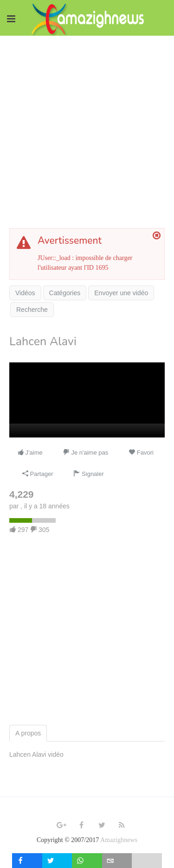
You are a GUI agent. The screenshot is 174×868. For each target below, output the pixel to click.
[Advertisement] (87, 127)
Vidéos (25, 293)
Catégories (65, 293)
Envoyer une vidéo (121, 293)
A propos (28, 733)
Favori (141, 453)
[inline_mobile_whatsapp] (87, 861)
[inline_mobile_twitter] (57, 861)
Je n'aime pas (86, 453)
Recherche (32, 310)
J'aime (30, 453)
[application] (87, 400)
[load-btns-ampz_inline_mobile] (147, 861)
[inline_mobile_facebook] (27, 861)
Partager (37, 474)
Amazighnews (119, 840)
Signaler (88, 474)
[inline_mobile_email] (117, 861)
